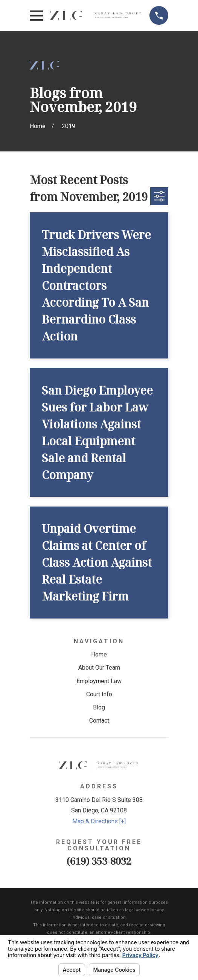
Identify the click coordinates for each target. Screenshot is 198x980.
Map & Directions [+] (99, 821)
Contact (99, 721)
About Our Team (99, 668)
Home (99, 654)
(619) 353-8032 (99, 861)
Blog (99, 707)
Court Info (99, 694)
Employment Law (99, 681)
